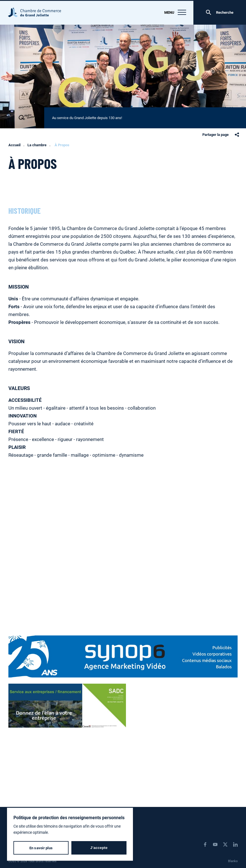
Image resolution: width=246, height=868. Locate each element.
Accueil (14, 145)
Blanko (233, 861)
